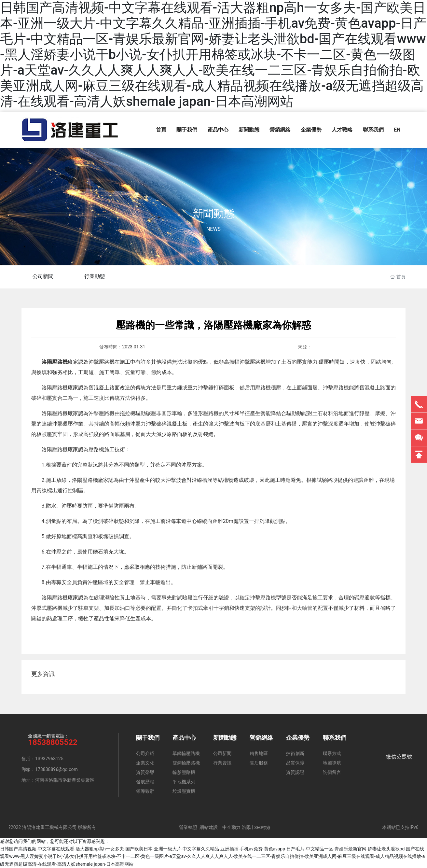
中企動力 (231, 827)
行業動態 (95, 276)
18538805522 (53, 742)
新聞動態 (213, 214)
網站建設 (209, 827)
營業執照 (188, 827)
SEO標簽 (262, 827)
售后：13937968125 (42, 759)
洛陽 (246, 827)
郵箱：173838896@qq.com (50, 769)
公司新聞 (43, 276)
